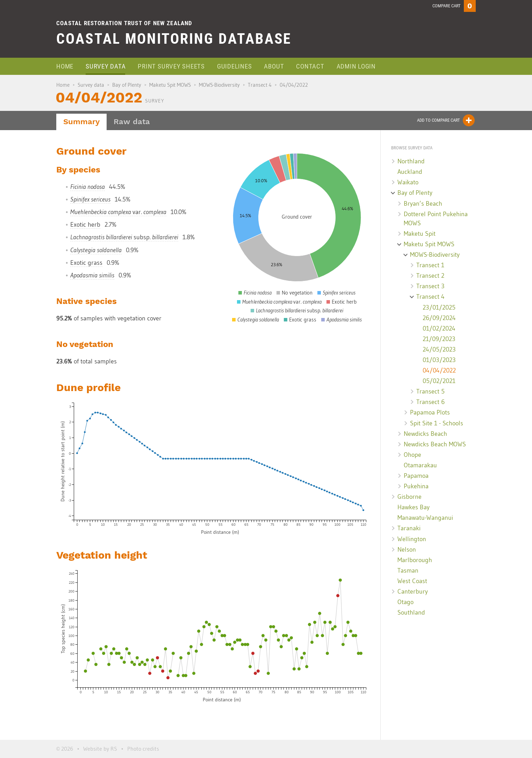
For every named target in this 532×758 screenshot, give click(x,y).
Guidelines (235, 66)
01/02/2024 (439, 328)
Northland (411, 161)
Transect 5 (430, 391)
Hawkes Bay (414, 507)
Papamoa (416, 476)
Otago (405, 602)
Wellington (412, 539)
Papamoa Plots (430, 412)
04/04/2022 (439, 370)
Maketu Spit (420, 234)
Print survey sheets (171, 66)
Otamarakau (420, 465)
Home (65, 66)
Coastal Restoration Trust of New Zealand (124, 23)
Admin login (356, 66)
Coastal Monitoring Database (174, 39)
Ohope (412, 455)
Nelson (407, 550)
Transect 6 (430, 402)
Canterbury (413, 591)
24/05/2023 (439, 349)
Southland (411, 612)
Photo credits (143, 749)
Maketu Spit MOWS (170, 85)
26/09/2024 (439, 318)
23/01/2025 (439, 307)
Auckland (410, 172)
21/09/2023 (439, 339)
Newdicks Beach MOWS (435, 444)
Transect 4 (260, 85)
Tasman (408, 571)
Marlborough (415, 560)
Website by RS (100, 749)
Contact (310, 66)
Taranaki (409, 528)
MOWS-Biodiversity (219, 85)
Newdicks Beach (425, 434)
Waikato (408, 182)
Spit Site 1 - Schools (437, 423)
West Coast (412, 581)
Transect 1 (430, 265)
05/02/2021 (439, 381)
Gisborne (409, 497)
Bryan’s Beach (423, 204)
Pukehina (416, 486)
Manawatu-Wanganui (425, 518)
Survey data (106, 66)
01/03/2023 (439, 360)
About (274, 66)
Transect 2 (430, 276)
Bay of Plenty (127, 85)
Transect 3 (430, 286)
